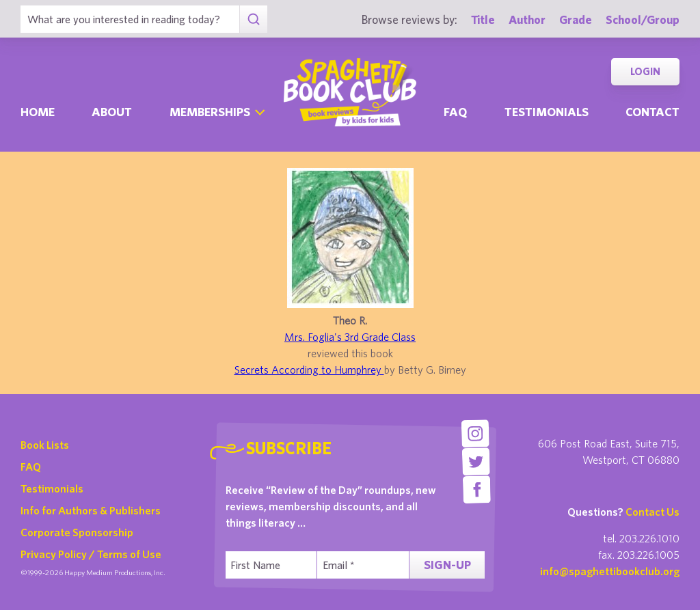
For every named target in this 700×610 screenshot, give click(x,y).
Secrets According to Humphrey (309, 370)
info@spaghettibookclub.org (610, 571)
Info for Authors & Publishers (91, 510)
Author (527, 19)
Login (645, 71)
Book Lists (45, 445)
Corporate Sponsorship (77, 532)
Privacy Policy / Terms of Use (91, 554)
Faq (455, 112)
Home (38, 112)
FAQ (31, 467)
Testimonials (547, 112)
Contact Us (652, 512)
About (112, 112)
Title (483, 19)
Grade (576, 19)
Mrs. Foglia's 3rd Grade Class (350, 337)
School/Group (643, 19)
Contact (652, 112)
